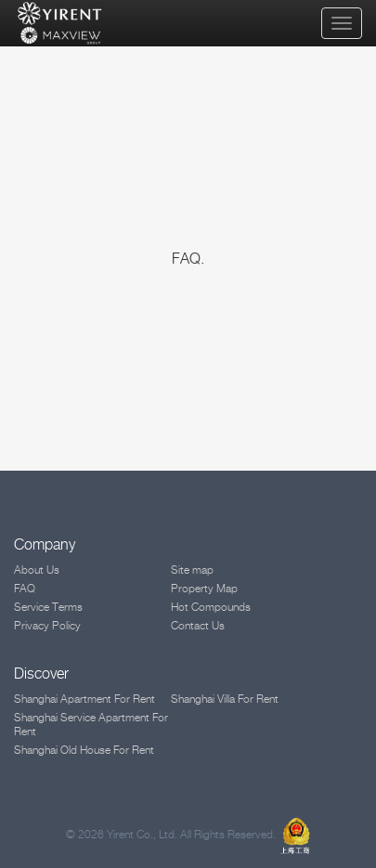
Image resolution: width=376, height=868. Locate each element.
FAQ (25, 588)
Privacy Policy (47, 625)
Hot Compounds (211, 607)
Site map (192, 570)
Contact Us (198, 625)
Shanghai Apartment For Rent (84, 699)
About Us (37, 570)
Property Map (204, 588)
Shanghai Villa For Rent (225, 699)
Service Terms (48, 607)
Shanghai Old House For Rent (84, 750)
